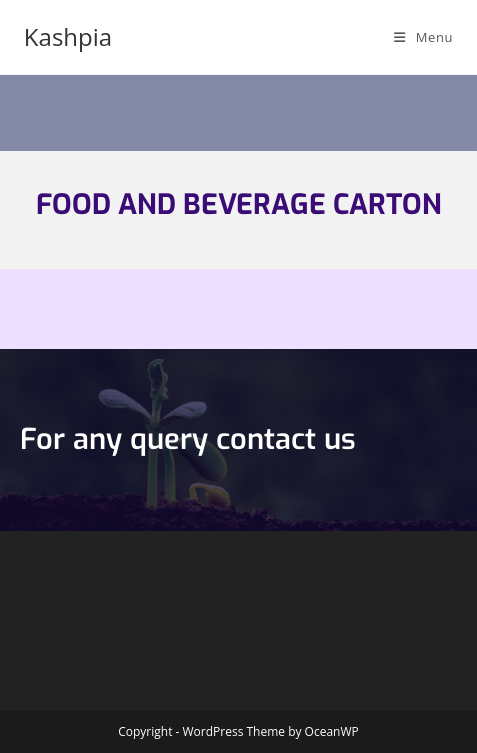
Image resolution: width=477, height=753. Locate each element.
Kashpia (68, 36)
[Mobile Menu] (423, 37)
